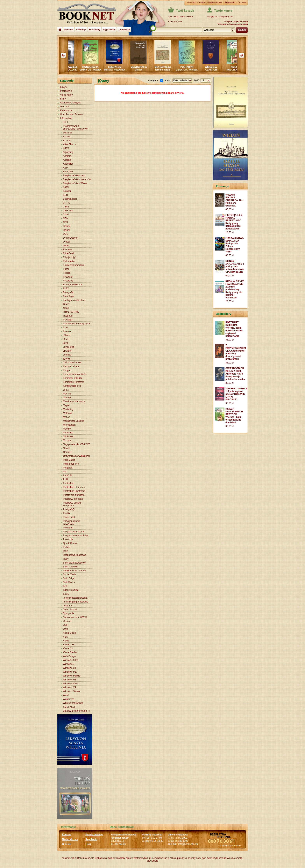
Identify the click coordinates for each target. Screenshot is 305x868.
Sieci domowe (70, 567)
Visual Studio (70, 652)
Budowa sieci (70, 199)
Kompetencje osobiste (74, 374)
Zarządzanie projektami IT (77, 711)
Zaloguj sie (212, 17)
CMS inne (68, 211)
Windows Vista (71, 684)
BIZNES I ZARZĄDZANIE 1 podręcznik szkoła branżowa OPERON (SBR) (235, 266)
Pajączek (68, 468)
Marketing (68, 409)
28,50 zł (230, 232)
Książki (64, 87)
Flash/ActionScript (72, 285)
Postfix (67, 513)
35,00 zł (230, 340)
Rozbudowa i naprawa (75, 555)
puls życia (182, 858)
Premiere (68, 528)
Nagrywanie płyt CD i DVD (77, 444)
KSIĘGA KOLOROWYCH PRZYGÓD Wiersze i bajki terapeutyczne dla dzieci (234, 416)
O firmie (202, 2)
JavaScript (68, 347)
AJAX (66, 148)
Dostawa (242, 2)
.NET (66, 122)
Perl (65, 472)
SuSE (66, 594)
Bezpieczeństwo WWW (75, 183)
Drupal (66, 242)
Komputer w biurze (73, 378)
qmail (66, 308)
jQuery (67, 359)
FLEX (66, 288)
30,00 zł (230, 383)
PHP (65, 479)
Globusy (64, 107)
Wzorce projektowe (73, 703)
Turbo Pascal (70, 610)
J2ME (66, 339)
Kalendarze (66, 110)
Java (65, 343)
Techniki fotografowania (75, 598)
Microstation (69, 425)
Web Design (69, 656)
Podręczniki (66, 91)
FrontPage (68, 296)
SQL (65, 586)
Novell (66, 448)
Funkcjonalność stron (74, 300)
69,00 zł (230, 276)
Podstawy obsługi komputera (72, 504)
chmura (223, 858)
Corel (66, 214)
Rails (66, 551)
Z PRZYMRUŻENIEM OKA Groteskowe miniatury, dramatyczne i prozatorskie (236, 352)
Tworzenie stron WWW (75, 617)
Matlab (67, 417)
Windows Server (71, 691)
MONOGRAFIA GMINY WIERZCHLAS (143, 70)
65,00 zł (230, 209)
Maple (66, 405)
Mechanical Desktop (74, 421)
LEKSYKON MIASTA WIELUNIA (119, 68)
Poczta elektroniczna (74, 495)
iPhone (67, 335)
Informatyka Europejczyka (76, 324)
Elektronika (69, 261)
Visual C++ (69, 645)
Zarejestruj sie (226, 17)
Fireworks (68, 281)
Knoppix (67, 370)
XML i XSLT (69, 707)
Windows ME (70, 672)
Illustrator (68, 316)
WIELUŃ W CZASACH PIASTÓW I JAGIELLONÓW (215, 71)
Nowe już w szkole (167, 858)
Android (67, 156)
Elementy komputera (74, 265)
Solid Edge (69, 578)
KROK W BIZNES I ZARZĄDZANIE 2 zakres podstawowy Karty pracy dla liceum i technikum (235, 289)
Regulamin (230, 2)
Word (66, 695)
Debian (67, 226)
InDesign (68, 320)
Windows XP (70, 687)
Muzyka (67, 440)
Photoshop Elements (74, 487)
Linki (88, 844)
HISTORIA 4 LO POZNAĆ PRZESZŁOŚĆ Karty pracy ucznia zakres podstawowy (234, 222)
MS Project (69, 437)
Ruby (66, 559)
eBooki (67, 246)
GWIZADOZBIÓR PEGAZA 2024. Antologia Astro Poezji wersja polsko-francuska (235, 374)
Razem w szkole (86, 858)
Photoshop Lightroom (74, 491)
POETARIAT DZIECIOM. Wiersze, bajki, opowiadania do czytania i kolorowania (234, 329)
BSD (65, 195)
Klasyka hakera (71, 366)
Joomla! (67, 355)
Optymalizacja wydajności (76, 456)
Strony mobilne (71, 590)
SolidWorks (69, 582)
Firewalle (68, 277)
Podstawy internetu (73, 499)
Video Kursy (66, 95)
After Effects (69, 144)
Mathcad (67, 413)
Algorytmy (68, 152)
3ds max (67, 133)
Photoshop (69, 483)
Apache (67, 160)
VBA (65, 637)
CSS (65, 222)
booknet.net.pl (69, 858)
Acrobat (67, 140)
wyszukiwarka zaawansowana (233, 24)
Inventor (67, 331)
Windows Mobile (71, 676)
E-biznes (68, 250)
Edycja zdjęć (70, 257)
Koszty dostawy (94, 834)
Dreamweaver (70, 238)
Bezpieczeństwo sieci (74, 176)
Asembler (68, 164)
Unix (65, 629)
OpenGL (67, 452)
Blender (67, 191)
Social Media (70, 574)
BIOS (66, 187)
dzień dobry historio (123, 858)
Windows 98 (69, 668)
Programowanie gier (73, 532)
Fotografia (68, 292)
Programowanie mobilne (76, 535)
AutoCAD (68, 172)
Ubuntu (67, 621)
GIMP (66, 304)
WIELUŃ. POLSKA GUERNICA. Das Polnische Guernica (234, 200)
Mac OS (67, 394)
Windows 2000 (71, 660)
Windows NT (70, 680)
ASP (65, 168)
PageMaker (69, 460)
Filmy (63, 99)
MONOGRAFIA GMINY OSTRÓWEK (95, 68)
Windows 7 (69, 664)
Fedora (67, 273)
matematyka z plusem (145, 858)
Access (67, 137)
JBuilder (67, 351)
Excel (66, 269)
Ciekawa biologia (104, 858)
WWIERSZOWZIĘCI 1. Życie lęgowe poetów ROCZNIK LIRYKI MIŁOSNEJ (236, 394)
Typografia (68, 613)
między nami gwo (197, 858)
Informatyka (66, 118)
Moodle (67, 429)
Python (67, 547)
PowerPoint (69, 517)
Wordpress (69, 699)
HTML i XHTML (71, 312)
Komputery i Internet (74, 382)
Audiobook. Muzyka (70, 103)
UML (65, 625)
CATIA (66, 203)
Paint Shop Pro (71, 464)
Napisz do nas (215, 2)
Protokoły (68, 539)
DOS (66, 234)
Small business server (74, 571)
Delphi (66, 230)
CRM (66, 218)
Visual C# (68, 648)
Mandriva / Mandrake (74, 401)
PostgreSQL (69, 509)
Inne (65, 327)
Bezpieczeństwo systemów (77, 179)
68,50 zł (230, 255)
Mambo (67, 398)
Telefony (67, 606)
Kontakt (192, 2)
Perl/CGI (67, 475)
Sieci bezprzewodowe (74, 563)
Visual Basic (69, 633)
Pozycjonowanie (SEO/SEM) (71, 522)
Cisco (66, 207)
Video (66, 641)
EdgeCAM (68, 253)
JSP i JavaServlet (72, 363)
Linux (66, 390)
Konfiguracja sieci (72, 386)
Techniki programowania (76, 602)
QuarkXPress (70, 543)
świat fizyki (212, 858)
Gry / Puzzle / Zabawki (72, 114)
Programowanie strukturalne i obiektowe (75, 127)
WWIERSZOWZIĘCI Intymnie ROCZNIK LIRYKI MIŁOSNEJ (71, 70)
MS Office (68, 433)
